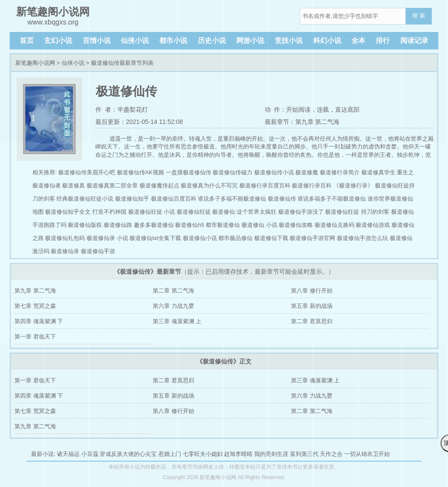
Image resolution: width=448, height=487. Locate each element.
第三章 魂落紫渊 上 (177, 321)
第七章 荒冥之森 (35, 306)
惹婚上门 (170, 454)
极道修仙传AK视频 (140, 172)
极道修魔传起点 (159, 185)
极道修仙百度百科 (174, 199)
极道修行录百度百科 (265, 185)
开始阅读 (298, 109)
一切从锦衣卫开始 (367, 454)
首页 (27, 41)
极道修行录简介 (340, 172)
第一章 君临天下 (35, 337)
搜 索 (419, 16)
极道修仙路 (118, 225)
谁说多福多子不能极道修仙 (332, 199)
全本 (358, 41)
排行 (383, 41)
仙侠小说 (135, 41)
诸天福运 (68, 454)
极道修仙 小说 (259, 225)
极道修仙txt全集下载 (155, 238)
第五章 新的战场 (312, 306)
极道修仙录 (65, 251)
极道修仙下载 (271, 238)
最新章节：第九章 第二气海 (302, 122)
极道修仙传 (282, 199)
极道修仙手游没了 (301, 212)
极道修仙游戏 (373, 225)
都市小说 (173, 41)
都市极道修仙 (223, 225)
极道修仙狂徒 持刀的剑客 (357, 212)
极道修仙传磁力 (233, 172)
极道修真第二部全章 (112, 185)
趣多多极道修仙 (154, 225)
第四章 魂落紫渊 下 (39, 321)
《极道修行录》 (353, 185)
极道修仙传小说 (274, 172)
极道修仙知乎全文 (68, 212)
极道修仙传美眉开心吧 (87, 172)
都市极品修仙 (235, 238)
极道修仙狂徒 (194, 212)
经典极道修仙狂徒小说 (85, 199)
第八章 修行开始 (312, 291)
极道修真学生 (378, 172)
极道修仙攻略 (296, 225)
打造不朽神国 (109, 212)
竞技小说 (289, 41)
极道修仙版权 (85, 225)
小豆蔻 (90, 454)
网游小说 (250, 41)
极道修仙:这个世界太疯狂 (244, 212)
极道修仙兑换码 (334, 225)
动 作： (276, 109)
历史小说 (212, 41)
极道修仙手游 (98, 251)
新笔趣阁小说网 (35, 63)
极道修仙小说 (200, 238)
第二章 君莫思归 (312, 321)
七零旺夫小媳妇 (203, 454)
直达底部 (347, 109)
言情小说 (97, 41)
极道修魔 (307, 172)
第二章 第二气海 (173, 291)
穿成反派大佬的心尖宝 (128, 454)
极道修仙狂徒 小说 (152, 212)
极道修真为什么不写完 (209, 185)
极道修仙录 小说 (107, 238)
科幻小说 (327, 41)
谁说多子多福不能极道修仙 (232, 199)
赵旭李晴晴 (238, 454)
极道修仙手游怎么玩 (362, 238)
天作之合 (331, 454)
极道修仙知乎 (132, 199)
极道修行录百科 (312, 185)
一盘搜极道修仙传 (189, 172)
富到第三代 (304, 454)
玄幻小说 (58, 41)
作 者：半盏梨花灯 (122, 109)
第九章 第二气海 (35, 291)
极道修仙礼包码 (65, 238)
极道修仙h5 (189, 225)
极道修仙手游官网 (312, 238)
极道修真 (73, 185)
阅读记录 (414, 41)
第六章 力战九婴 (173, 306)
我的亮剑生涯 (271, 454)
